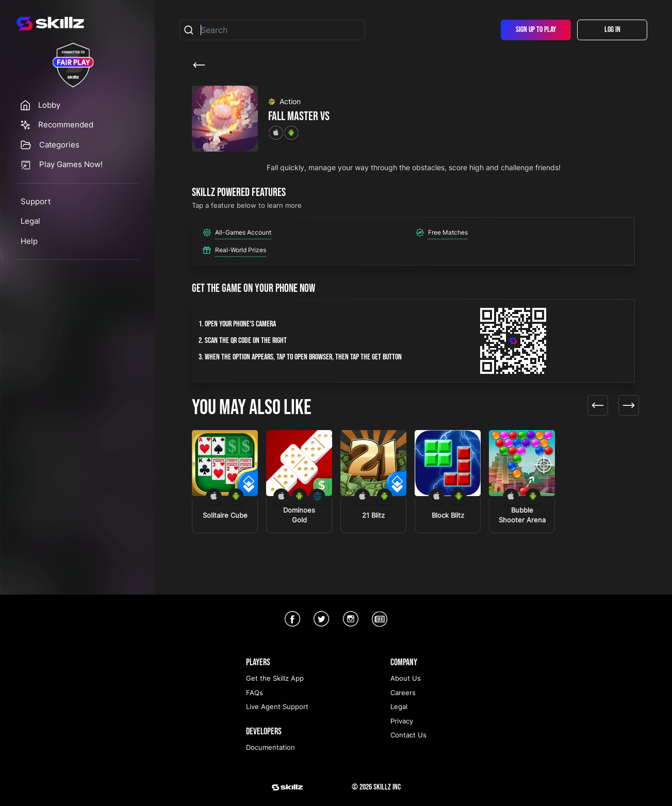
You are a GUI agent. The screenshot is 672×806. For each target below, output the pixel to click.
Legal (30, 221)
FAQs (255, 693)
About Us (406, 678)
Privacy (402, 721)
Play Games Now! (71, 164)
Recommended (66, 125)
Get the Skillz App (275, 678)
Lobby (49, 105)
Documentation (271, 747)
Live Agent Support (277, 706)
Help (29, 241)
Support (36, 201)
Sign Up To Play (536, 30)
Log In (612, 30)
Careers (403, 693)
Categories (59, 145)
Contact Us (408, 735)
